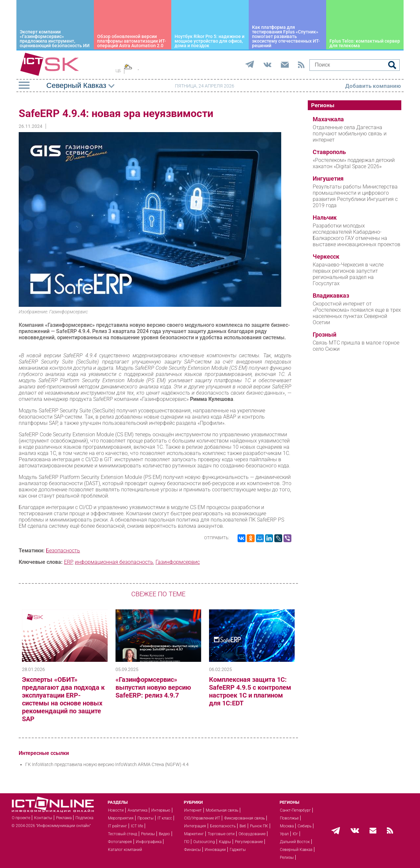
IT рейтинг (117, 826)
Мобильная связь (222, 810)
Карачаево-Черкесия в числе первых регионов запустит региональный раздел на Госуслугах (348, 274)
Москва (287, 826)
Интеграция (195, 826)
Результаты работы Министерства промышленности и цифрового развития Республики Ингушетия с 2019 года (355, 196)
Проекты (146, 818)
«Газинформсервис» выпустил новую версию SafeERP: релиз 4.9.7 (153, 687)
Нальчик (325, 218)
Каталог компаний (125, 850)
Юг (295, 834)
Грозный (325, 335)
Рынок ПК (259, 826)
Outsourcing (204, 842)
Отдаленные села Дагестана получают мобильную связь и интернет (350, 134)
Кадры (225, 842)
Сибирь (304, 826)
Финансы (192, 850)
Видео (164, 834)
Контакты (43, 818)
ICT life (137, 826)
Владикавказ (331, 296)
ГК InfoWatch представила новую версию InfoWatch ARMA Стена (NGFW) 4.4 (107, 764)
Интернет (193, 810)
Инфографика (149, 842)
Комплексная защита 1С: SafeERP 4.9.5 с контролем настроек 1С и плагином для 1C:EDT (250, 691)
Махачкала (328, 119)
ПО (187, 842)
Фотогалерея (120, 842)
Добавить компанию (373, 86)
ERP (68, 562)
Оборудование (252, 834)
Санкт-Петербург (295, 810)
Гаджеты (238, 850)
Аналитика (137, 810)
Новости (116, 810)
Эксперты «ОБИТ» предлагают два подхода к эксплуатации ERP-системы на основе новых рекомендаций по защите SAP (63, 699)
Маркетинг (194, 834)
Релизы (148, 834)
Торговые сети (221, 834)
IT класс (165, 818)
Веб (243, 826)
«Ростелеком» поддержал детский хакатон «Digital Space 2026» (354, 163)
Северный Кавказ (296, 850)
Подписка (84, 818)
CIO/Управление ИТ (202, 818)
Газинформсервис (178, 562)
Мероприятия (121, 818)
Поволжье (289, 818)
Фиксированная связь (244, 818)
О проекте (21, 818)
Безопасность (63, 551)
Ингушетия (328, 179)
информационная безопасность (114, 562)
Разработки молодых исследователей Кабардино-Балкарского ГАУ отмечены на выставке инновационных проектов (357, 235)
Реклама (64, 818)
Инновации (215, 850)
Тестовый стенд (123, 834)
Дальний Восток (295, 842)
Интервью (161, 810)
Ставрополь (329, 152)
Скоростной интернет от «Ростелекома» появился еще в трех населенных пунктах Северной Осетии (357, 313)
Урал (284, 834)
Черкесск (326, 257)
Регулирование (249, 842)
